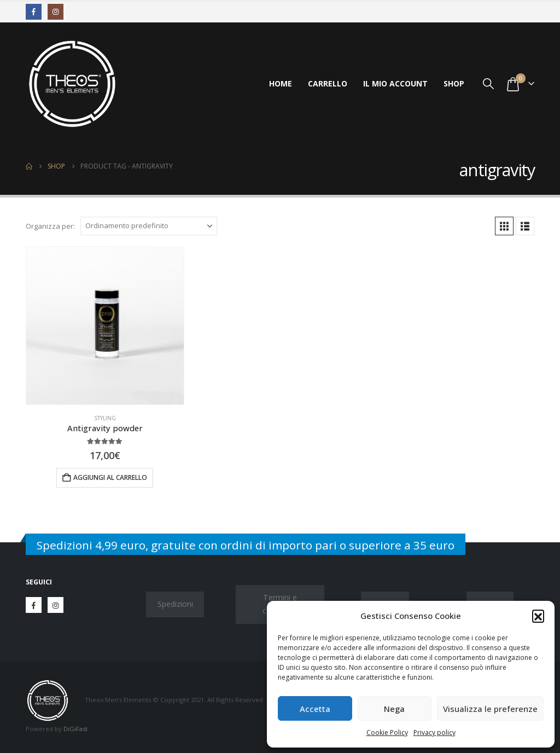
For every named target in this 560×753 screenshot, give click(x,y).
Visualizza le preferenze (490, 709)
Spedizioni (175, 604)
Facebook (34, 605)
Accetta (315, 709)
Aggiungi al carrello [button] (110, 477)
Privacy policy (434, 732)
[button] (538, 616)
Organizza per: (50, 226)
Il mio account (395, 83)
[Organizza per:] (149, 226)
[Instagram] (56, 12)
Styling (105, 418)
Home (281, 83)
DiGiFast (75, 729)
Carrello (328, 83)
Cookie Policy (387, 732)
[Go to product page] (105, 326)
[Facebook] (34, 12)
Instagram (56, 605)
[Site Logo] (72, 84)
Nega (394, 709)
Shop (454, 83)
